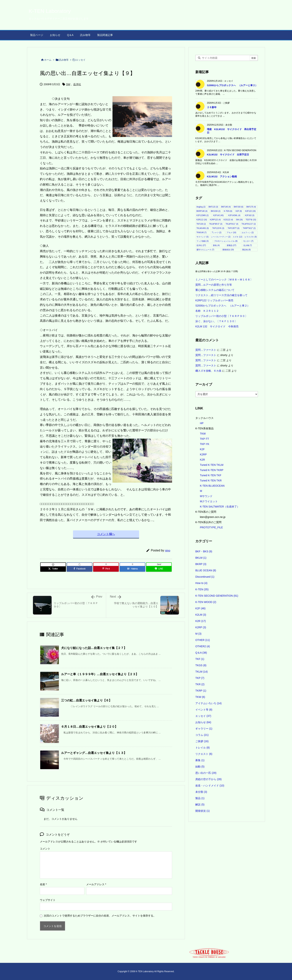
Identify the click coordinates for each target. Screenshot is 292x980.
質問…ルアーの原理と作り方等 (214, 285)
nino (168, 550)
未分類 (201, 792)
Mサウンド (206, 496)
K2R (202, 460)
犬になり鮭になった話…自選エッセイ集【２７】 (94, 648)
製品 (200, 798)
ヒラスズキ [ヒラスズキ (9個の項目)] (251, 237)
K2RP (203, 454)
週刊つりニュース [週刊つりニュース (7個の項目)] (205, 250)
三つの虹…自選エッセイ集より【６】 (86, 700)
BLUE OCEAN (206, 570)
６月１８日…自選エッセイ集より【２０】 (89, 727)
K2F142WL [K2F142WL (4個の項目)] (234, 215)
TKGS (201, 665)
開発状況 (203, 811)
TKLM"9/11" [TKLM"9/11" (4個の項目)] (232, 224)
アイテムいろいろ (208, 703)
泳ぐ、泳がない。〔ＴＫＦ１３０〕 (216, 321)
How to (201, 583)
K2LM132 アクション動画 (222, 177)
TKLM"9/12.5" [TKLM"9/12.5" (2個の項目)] (249, 224)
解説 (200, 805)
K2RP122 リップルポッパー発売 (214, 300)
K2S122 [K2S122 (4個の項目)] (228, 220)
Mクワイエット (209, 501)
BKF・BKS (204, 551)
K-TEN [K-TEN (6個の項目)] (228, 211)
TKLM (201, 672)
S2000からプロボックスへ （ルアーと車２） (232, 85)
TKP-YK (205, 444)
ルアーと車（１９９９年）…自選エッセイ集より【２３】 (100, 674)
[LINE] (159, 569)
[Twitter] (53, 569)
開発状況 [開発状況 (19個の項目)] (228, 250)
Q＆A (201, 653)
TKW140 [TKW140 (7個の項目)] (201, 233)
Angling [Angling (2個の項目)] (201, 207)
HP (202, 423)
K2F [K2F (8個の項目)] (239, 211)
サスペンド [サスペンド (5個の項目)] (203, 237)
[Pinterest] (106, 569)
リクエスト (204, 754)
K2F (202, 449)
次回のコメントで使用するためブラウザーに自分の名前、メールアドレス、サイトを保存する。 (100, 916)
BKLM (201, 558)
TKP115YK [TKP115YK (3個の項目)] (218, 228)
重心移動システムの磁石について (215, 290)
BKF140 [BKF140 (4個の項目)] (226, 207)
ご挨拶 (202, 741)
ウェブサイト (48, 900)
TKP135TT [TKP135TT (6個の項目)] (234, 228)
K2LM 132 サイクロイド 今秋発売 (217, 326)
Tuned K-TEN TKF (211, 475)
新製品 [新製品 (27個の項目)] (232, 245)
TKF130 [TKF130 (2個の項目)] (201, 224)
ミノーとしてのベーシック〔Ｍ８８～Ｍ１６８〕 (224, 280)
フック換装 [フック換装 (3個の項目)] (203, 241)
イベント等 (204, 710)
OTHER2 (203, 646)
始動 (200, 767)
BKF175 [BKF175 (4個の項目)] (251, 207)
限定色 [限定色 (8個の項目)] (246, 250)
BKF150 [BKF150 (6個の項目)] (238, 207)
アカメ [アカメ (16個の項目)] (232, 233)
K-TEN (202, 589)
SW (68, 84)
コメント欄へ (106, 534)
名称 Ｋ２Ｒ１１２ (207, 311)
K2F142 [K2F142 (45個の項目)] (218, 215)
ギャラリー (204, 729)
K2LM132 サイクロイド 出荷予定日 (228, 155)
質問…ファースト (206, 350)
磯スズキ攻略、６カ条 (208, 371)
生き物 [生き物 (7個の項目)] (248, 245)
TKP (200, 678)
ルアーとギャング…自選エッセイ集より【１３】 (94, 753)
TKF (200, 659)
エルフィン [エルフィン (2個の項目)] (248, 233)
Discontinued (205, 577)
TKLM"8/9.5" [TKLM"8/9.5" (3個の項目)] (216, 224)
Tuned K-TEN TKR (211, 481)
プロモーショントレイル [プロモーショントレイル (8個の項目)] (226, 241)
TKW (203, 434)
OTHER (203, 640)
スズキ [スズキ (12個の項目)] (238, 237)
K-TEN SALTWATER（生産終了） (220, 507)
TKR (200, 684)
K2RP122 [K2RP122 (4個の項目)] (215, 220)
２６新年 (212, 107)
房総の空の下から (208, 779)
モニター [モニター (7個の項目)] (248, 241)
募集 (200, 760)
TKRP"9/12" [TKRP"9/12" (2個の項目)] (249, 228)
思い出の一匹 (206, 773)
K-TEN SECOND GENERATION (217, 596)
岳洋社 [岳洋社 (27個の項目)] (201, 245)
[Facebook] (80, 569)
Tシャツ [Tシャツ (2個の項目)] (217, 233)
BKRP (201, 564)
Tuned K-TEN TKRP (212, 470)
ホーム (48, 60)
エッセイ (81, 60)
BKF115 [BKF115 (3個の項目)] (213, 207)
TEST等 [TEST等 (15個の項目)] (251, 220)
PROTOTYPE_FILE (211, 527)
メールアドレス (96, 884)
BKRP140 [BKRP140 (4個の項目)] (202, 211)
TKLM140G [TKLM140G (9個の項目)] (203, 228)
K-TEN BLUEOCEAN (212, 486)
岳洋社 (77, 84)
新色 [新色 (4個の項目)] (216, 245)
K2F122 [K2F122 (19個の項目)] (250, 211)
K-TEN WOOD (206, 602)
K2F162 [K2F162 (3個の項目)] (250, 215)
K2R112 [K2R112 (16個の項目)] (202, 220)
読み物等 (64, 60)
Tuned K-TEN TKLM (212, 465)
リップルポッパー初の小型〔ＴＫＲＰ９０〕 (221, 316)
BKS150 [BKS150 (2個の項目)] (216, 211)
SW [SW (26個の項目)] (239, 220)
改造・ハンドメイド (210, 786)
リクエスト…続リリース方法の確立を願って (221, 295)
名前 (43, 884)
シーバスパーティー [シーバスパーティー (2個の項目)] (221, 237)
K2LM (201, 615)
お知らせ (203, 722)
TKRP (201, 691)
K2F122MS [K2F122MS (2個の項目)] (203, 215)
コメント (45, 849)
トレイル (203, 748)
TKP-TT (204, 439)
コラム (202, 735)
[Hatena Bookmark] (132, 569)
